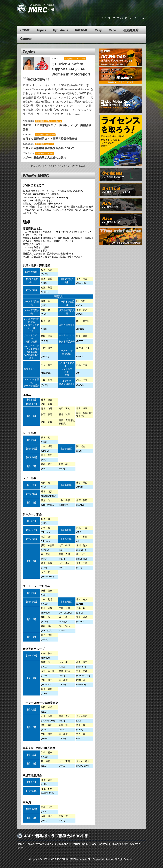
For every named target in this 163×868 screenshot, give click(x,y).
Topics (30, 844)
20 (66, 166)
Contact (104, 844)
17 (54, 166)
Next (82, 166)
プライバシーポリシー (128, 18)
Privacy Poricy (119, 844)
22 (73, 166)
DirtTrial (75, 844)
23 (77, 166)
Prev (34, 166)
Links (20, 848)
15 (47, 166)
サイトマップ (108, 18)
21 (69, 166)
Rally (85, 844)
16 (50, 166)
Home (21, 844)
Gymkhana (62, 844)
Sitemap (135, 844)
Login (144, 18)
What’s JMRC (44, 844)
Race (93, 844)
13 (39, 166)
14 (43, 166)
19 (62, 166)
